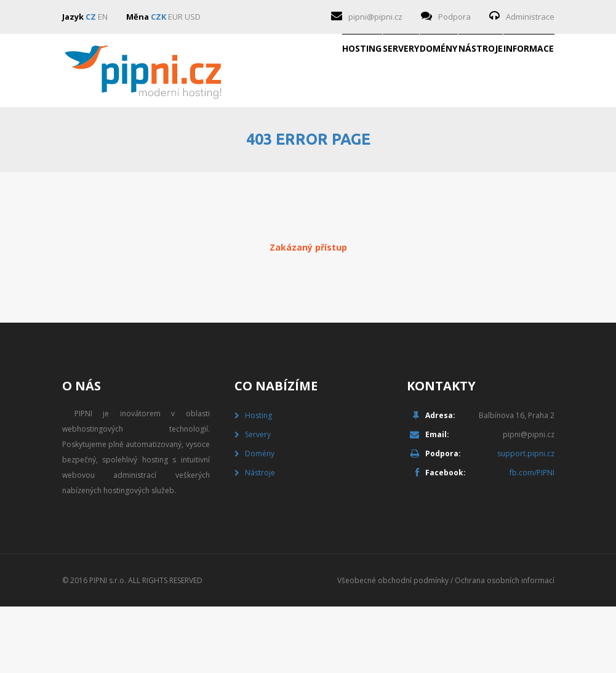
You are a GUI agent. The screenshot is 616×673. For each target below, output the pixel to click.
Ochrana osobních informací (505, 647)
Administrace (530, 17)
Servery (262, 144)
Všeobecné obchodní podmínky (393, 647)
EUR (175, 17)
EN (103, 17)
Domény (339, 144)
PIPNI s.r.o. (108, 647)
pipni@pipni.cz (375, 17)
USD (193, 17)
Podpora (454, 17)
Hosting (183, 144)
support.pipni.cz (526, 520)
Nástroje (421, 144)
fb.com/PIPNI (532, 539)
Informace (509, 144)
